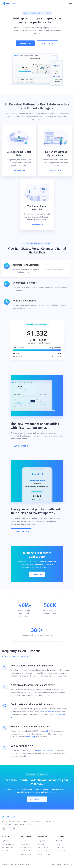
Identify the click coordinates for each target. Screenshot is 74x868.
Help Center (42, 841)
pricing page (31, 737)
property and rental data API (44, 750)
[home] (9, 4)
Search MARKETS (21, 446)
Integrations (42, 844)
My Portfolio (6, 841)
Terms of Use (57, 864)
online (48, 731)
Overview (23, 841)
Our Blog (59, 844)
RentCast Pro (49, 712)
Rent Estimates (25, 844)
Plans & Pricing (7, 851)
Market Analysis (25, 848)
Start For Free (25, 43)
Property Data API (26, 854)
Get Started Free (37, 801)
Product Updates (44, 851)
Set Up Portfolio (21, 531)
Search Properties (8, 844)
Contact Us (60, 848)
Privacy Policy (68, 864)
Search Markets (7, 848)
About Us (59, 841)
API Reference (43, 848)
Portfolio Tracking (26, 851)
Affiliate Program (44, 854)
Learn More (37, 574)
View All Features (47, 43)
